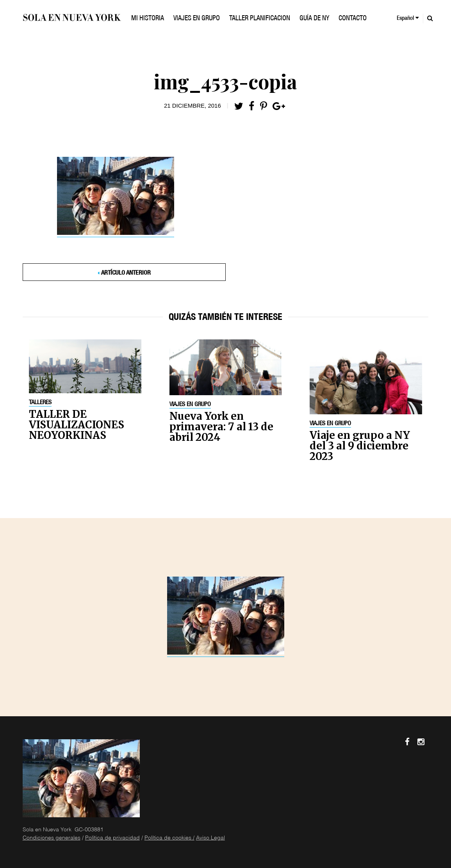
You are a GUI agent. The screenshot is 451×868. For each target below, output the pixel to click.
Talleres (40, 403)
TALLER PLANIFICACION (260, 19)
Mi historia (148, 19)
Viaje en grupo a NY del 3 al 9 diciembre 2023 (360, 446)
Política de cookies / (169, 838)
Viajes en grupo (190, 405)
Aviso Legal (210, 838)
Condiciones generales (52, 838)
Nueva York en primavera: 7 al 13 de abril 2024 (221, 427)
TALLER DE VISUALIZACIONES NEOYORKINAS (77, 425)
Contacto (353, 19)
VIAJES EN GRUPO (197, 19)
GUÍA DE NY (314, 19)
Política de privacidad (112, 838)
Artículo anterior (126, 273)
